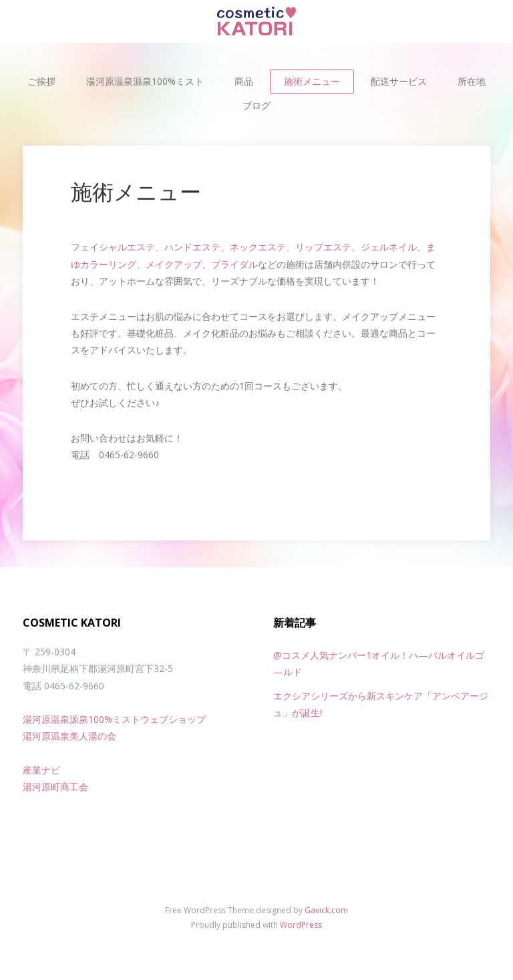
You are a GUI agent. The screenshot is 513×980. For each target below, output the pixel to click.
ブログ (256, 105)
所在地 (472, 81)
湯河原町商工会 (55, 787)
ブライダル (234, 264)
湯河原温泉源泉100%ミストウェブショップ (114, 719)
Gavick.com (326, 910)
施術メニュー (312, 81)
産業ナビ (41, 770)
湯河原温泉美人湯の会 (69, 736)
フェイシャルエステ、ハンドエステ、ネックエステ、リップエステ (211, 247)
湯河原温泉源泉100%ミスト (145, 81)
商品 (244, 81)
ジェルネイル (389, 247)
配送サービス (399, 81)
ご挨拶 (41, 81)
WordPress (301, 925)
